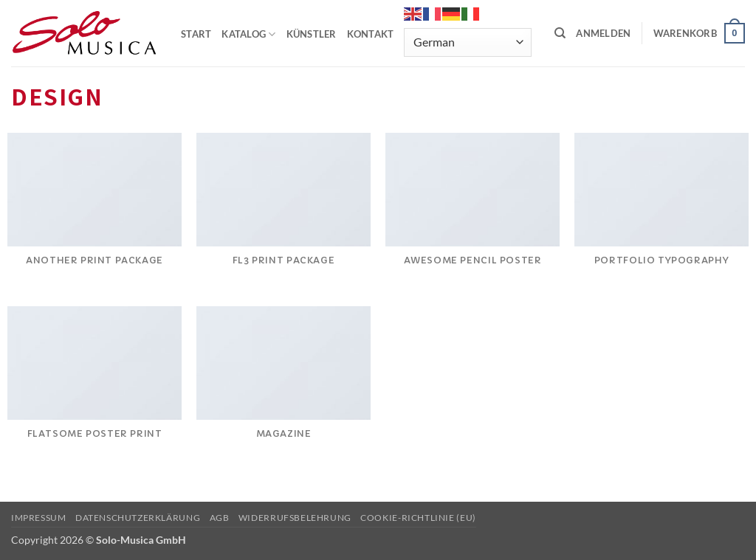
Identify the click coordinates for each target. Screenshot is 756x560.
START (196, 34)
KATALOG (248, 34)
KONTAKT (371, 34)
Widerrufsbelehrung (295, 518)
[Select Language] (467, 42)
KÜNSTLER (312, 34)
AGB (220, 518)
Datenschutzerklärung (138, 518)
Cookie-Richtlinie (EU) (418, 518)
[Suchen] (560, 33)
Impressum (39, 518)
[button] (603, 33)
